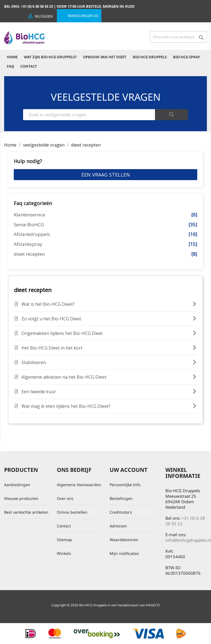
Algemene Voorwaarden (79, 485)
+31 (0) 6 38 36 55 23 (185, 521)
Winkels (64, 553)
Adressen (118, 526)
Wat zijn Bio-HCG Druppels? (50, 57)
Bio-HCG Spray (187, 57)
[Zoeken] (178, 37)
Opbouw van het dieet (105, 57)
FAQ (10, 66)
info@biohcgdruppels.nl (188, 540)
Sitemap (64, 540)
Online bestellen (72, 512)
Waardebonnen (124, 540)
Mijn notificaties (124, 553)
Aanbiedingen (17, 485)
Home (12, 57)
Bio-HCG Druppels (150, 57)
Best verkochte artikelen (26, 512)
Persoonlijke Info (125, 485)
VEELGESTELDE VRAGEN (106, 97)
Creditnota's (121, 512)
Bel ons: (29, 6)
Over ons (65, 498)
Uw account (129, 470)
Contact (29, 66)
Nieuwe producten (21, 498)
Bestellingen (121, 498)
